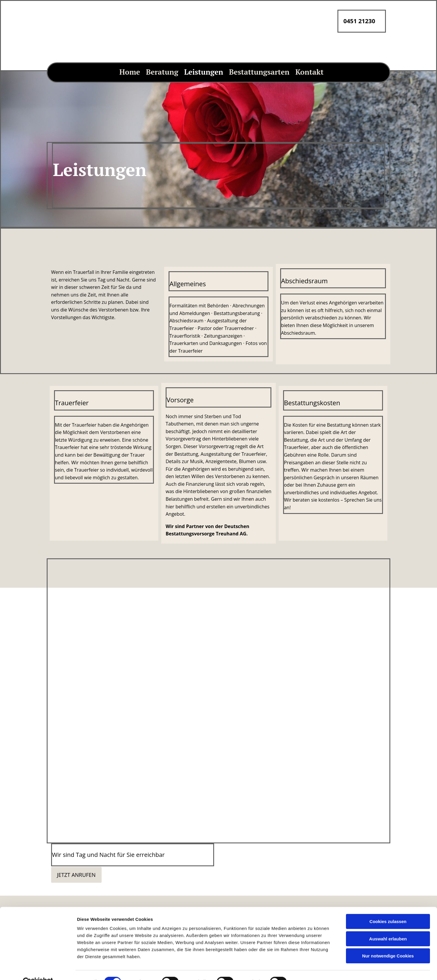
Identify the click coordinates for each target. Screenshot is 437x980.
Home (130, 72)
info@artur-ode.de (158, 977)
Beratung (162, 72)
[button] (76, 875)
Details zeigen (312, 846)
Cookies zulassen (388, 786)
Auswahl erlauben (388, 804)
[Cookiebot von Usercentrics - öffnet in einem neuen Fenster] (38, 847)
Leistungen (204, 72)
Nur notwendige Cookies (388, 821)
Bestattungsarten (259, 72)
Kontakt (310, 72)
